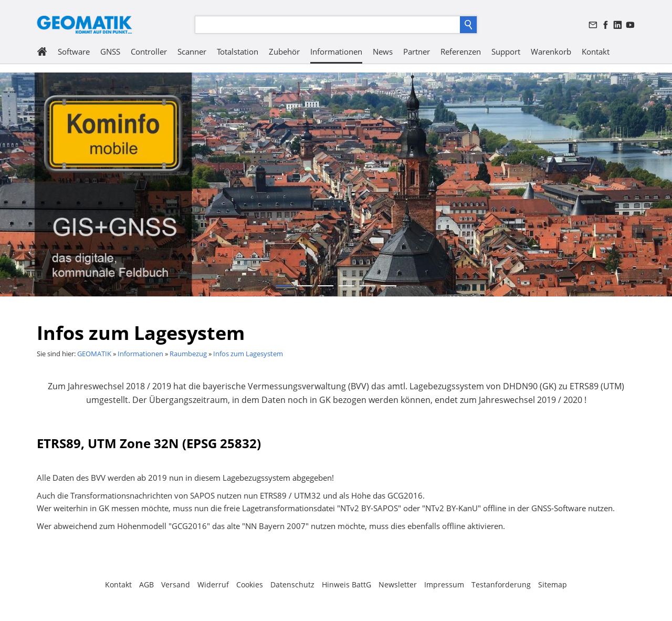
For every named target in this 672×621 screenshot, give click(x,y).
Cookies (250, 584)
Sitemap (553, 584)
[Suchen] (328, 25)
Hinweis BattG (346, 584)
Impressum (444, 584)
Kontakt (118, 584)
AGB (146, 584)
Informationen (140, 354)
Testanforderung (501, 584)
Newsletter (398, 584)
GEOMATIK (94, 354)
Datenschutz (292, 584)
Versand (176, 584)
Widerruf (213, 584)
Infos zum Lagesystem (248, 354)
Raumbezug (188, 354)
